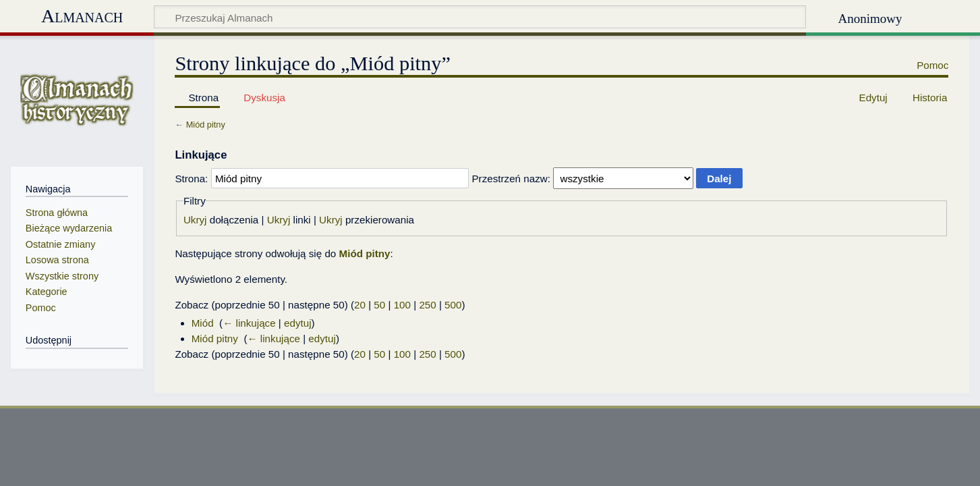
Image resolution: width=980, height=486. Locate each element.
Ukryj (195, 220)
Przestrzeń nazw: (511, 179)
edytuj (298, 323)
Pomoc (932, 65)
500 (453, 305)
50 (379, 305)
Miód (203, 323)
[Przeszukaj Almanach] (480, 17)
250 (427, 305)
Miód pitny (206, 125)
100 (402, 305)
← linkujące (249, 323)
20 (360, 305)
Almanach (82, 16)
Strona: (191, 179)
